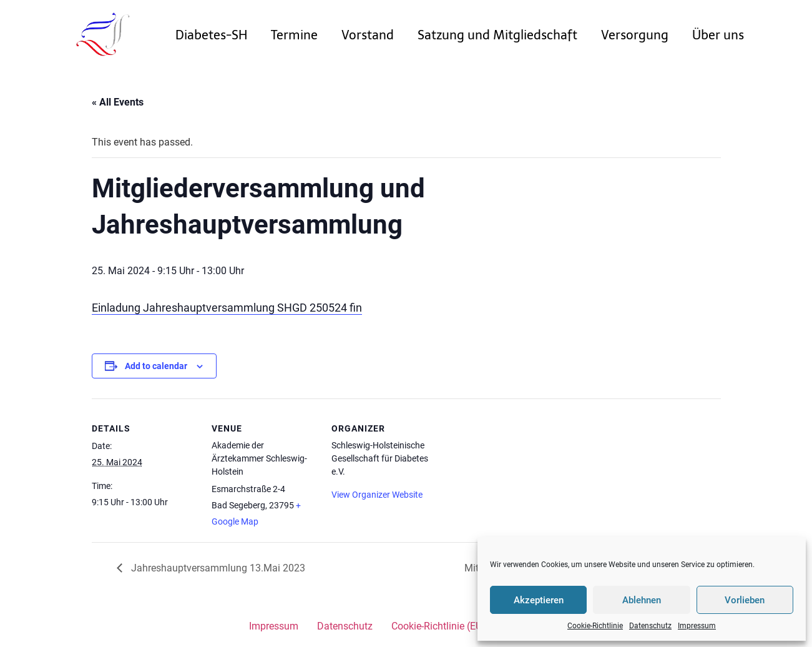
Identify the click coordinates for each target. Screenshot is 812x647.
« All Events (118, 102)
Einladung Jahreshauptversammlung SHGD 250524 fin (227, 308)
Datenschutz (650, 626)
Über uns (718, 35)
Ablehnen (642, 600)
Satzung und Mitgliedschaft (497, 35)
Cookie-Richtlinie (595, 626)
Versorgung (635, 35)
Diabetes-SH (211, 35)
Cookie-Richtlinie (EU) (438, 626)
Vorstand (368, 35)
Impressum (697, 626)
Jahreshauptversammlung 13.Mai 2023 (217, 568)
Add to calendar (156, 366)
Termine (294, 35)
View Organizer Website (377, 495)
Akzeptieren (539, 600)
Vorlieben (745, 600)
